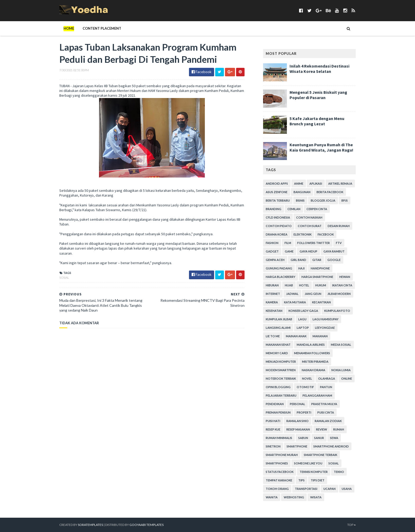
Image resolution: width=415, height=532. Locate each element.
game (289, 251)
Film (288, 243)
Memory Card (277, 353)
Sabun (303, 438)
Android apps (277, 183)
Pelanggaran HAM (317, 395)
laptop (303, 328)
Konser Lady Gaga (303, 311)
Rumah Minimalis (279, 438)
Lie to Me (273, 336)
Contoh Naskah (309, 217)
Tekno (339, 472)
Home (69, 28)
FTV (339, 243)
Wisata (316, 497)
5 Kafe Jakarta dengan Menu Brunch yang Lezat (317, 121)
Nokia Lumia (341, 370)
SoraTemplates (90, 525)
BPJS (345, 200)
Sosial (64, 278)
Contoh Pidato (279, 226)
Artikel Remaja (340, 183)
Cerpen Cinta (317, 209)
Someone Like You (308, 463)
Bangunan (302, 192)
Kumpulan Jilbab (279, 319)
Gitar (317, 260)
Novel (307, 378)
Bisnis (300, 200)
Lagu (302, 319)
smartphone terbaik (321, 455)
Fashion (272, 243)
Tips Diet (318, 480)
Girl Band (298, 260)
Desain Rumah (339, 226)
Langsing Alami (278, 328)
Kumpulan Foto (337, 311)
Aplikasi (316, 183)
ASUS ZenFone (277, 192)
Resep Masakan (298, 429)
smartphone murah (282, 455)
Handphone (320, 268)
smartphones (277, 463)
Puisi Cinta (326, 412)
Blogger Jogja (323, 200)
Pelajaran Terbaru (281, 395)
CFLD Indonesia (278, 217)
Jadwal (292, 294)
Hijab (289, 285)
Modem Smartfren (281, 370)
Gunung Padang (279, 268)
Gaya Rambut (334, 251)
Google (334, 260)
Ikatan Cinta (342, 285)
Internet (273, 294)
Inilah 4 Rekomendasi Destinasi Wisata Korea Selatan (319, 69)
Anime (299, 183)
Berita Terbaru (278, 200)
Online (347, 378)
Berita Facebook (330, 192)
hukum (321, 285)
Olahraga (327, 378)
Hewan (345, 277)
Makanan (320, 336)
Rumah (339, 429)
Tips (301, 480)
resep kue (273, 429)
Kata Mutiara (295, 302)
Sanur (319, 438)
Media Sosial (341, 345)
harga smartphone (317, 277)
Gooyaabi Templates (146, 525)
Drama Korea (277, 234)
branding (274, 209)
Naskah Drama (313, 370)
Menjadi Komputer (281, 362)
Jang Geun (313, 294)
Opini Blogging (278, 387)
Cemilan (294, 209)
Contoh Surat (310, 226)
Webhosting (294, 497)
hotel (304, 285)
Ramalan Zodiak (328, 421)
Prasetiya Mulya (324, 404)
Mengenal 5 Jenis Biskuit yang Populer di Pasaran (318, 95)
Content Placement (102, 28)
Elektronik (303, 234)
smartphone (297, 446)
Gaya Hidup (308, 251)
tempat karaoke (279, 480)
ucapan (330, 489)
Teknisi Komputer (314, 472)
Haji (301, 268)
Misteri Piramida (315, 362)
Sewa (334, 438)
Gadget (272, 251)
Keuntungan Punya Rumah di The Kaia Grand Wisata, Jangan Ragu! (321, 147)
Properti (304, 412)
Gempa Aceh (275, 260)
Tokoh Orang (277, 489)
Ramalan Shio (297, 421)
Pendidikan (275, 404)
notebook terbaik (281, 378)
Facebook (326, 234)
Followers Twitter (313, 243)
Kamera (272, 302)
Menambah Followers (312, 353)
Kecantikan (321, 302)
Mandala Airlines (311, 345)
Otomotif (305, 387)
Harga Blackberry (281, 277)
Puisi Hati (273, 421)
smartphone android (331, 446)
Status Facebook (280, 472)
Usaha (347, 489)
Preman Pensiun (278, 412)
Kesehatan (274, 311)
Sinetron (273, 446)
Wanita (272, 497)
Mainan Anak (296, 336)
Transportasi (306, 489)
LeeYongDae (325, 328)
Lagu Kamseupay (326, 319)
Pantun (326, 387)
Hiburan (272, 285)
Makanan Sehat (278, 345)
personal (297, 404)
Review (322, 429)
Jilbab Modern (339, 294)
